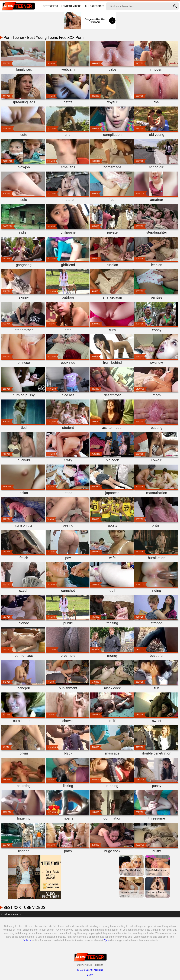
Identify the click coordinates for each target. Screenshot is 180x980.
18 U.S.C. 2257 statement (90, 970)
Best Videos (50, 6)
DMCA (90, 975)
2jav (107, 940)
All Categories (95, 6)
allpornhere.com (13, 914)
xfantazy (26, 940)
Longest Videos (71, 6)
